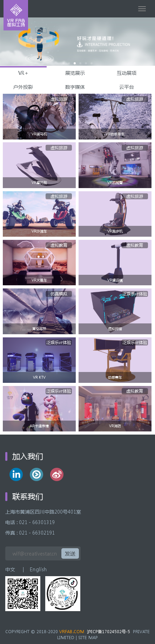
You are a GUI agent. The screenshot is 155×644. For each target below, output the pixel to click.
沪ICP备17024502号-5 (109, 632)
